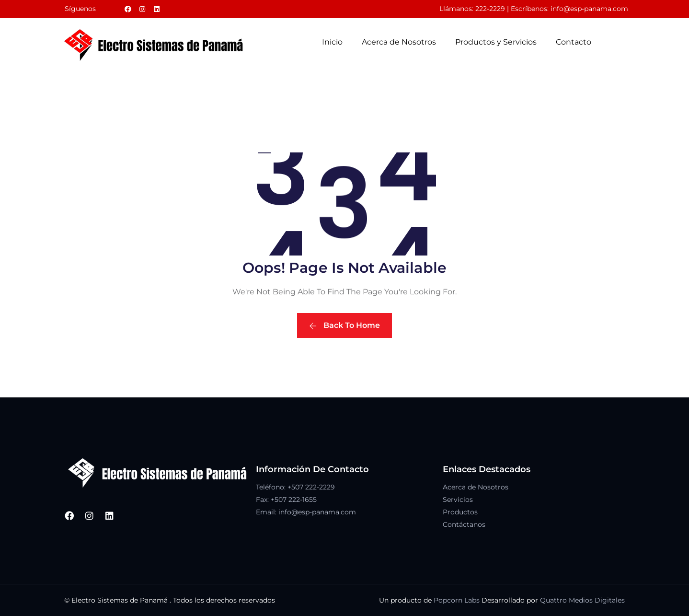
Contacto (574, 42)
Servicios (458, 500)
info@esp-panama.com (589, 9)
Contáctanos (464, 524)
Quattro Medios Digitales (582, 600)
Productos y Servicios (496, 42)
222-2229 (490, 9)
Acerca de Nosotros (399, 42)
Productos (460, 512)
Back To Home (344, 325)
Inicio (332, 42)
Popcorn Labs (457, 600)
